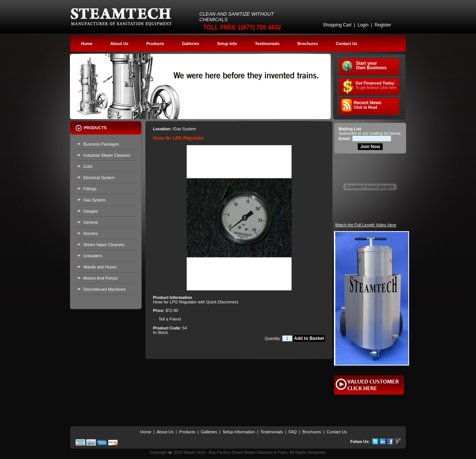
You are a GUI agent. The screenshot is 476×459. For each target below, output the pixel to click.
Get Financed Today (376, 85)
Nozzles (91, 233)
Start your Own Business (371, 66)
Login (363, 25)
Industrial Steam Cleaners (107, 155)
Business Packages (101, 144)
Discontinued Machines (104, 289)
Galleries (190, 44)
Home (87, 44)
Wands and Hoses (100, 267)
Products (155, 44)
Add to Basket (309, 338)
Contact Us (347, 44)
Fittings (90, 189)
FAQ (293, 432)
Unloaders (93, 256)
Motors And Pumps (101, 278)
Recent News (368, 105)
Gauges (91, 211)
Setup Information (239, 432)
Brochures (308, 44)
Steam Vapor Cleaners (104, 245)
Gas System (94, 200)
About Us (120, 44)
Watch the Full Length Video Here (366, 225)
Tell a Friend (170, 319)
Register (383, 25)
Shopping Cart (337, 25)
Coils (88, 166)
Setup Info (227, 44)
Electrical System (99, 178)
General (91, 222)
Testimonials (267, 44)
